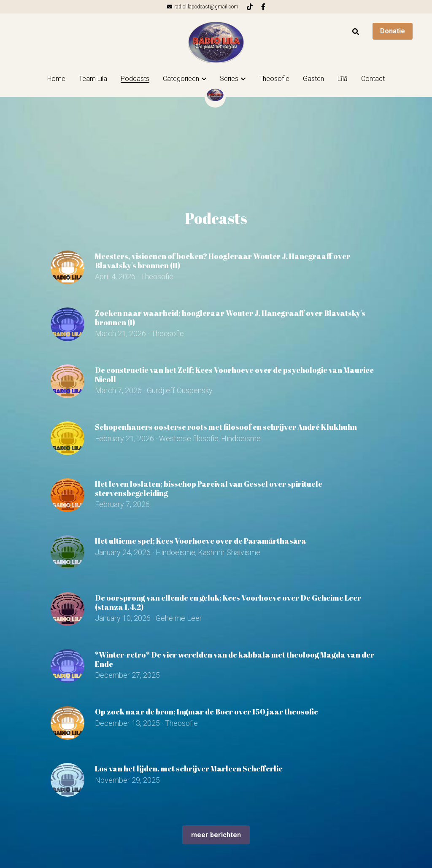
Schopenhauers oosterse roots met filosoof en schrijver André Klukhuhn (226, 427)
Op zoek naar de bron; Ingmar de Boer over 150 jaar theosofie (207, 712)
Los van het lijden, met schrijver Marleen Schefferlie (189, 768)
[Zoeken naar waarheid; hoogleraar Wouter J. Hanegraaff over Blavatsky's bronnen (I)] (67, 324)
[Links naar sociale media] (250, 7)
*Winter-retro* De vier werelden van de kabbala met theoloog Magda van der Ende (235, 659)
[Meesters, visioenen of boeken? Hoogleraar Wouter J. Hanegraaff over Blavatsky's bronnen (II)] (67, 267)
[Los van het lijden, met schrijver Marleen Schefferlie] (67, 780)
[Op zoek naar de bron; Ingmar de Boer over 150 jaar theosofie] (67, 723)
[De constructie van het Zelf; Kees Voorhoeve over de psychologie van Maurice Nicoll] (67, 381)
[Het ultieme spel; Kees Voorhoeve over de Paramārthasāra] (67, 552)
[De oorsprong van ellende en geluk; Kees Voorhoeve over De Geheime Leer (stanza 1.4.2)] (67, 609)
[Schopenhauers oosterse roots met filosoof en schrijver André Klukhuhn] (67, 438)
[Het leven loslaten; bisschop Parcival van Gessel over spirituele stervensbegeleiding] (67, 495)
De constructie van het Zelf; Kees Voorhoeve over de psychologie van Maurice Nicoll (234, 375)
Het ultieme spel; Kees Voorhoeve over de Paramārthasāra (201, 541)
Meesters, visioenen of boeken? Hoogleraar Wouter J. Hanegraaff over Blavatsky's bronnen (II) (223, 261)
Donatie (393, 31)
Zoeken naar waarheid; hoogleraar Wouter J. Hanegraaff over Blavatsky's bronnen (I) (230, 318)
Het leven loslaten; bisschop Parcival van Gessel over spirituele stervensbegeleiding (209, 488)
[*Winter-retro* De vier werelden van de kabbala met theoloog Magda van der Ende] (67, 666)
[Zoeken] (356, 32)
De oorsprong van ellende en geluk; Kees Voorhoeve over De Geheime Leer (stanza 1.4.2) (228, 602)
